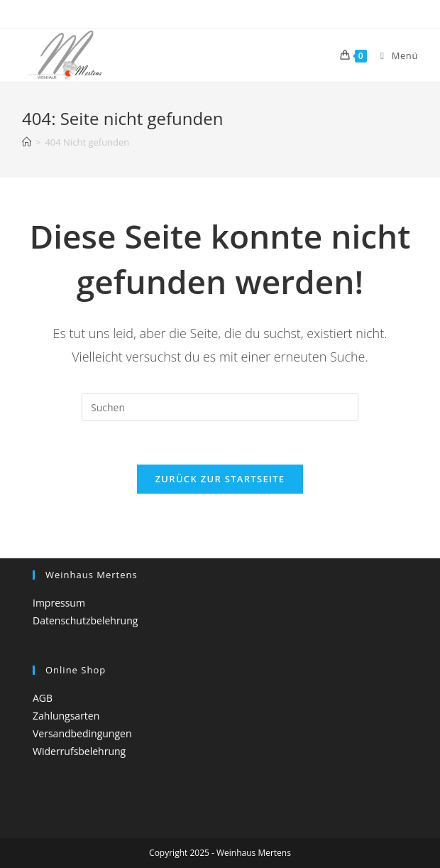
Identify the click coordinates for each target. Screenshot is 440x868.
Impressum (59, 603)
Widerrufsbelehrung (79, 751)
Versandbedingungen (82, 733)
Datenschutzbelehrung (85, 620)
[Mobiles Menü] (394, 55)
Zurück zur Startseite (220, 479)
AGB (43, 698)
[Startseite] (27, 142)
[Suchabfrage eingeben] (220, 407)
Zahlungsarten (66, 716)
